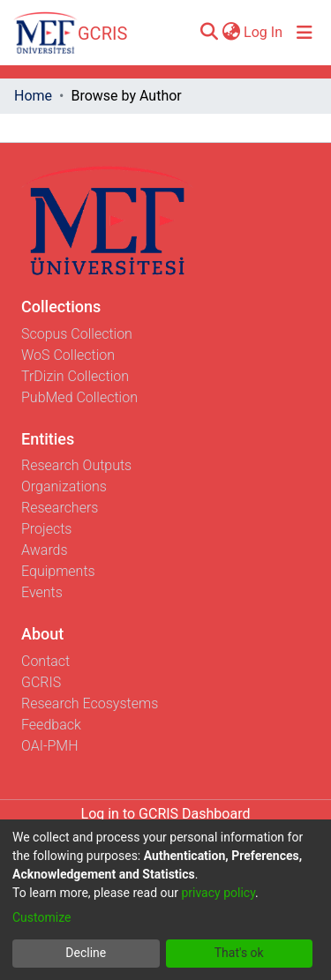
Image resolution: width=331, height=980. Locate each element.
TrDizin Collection (75, 376)
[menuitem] (231, 33)
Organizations (64, 486)
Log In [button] (264, 32)
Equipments (58, 571)
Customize (41, 917)
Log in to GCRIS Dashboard (166, 814)
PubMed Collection (79, 397)
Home (33, 96)
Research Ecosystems (90, 703)
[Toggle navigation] (305, 33)
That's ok (239, 953)
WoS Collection (68, 355)
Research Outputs (76, 465)
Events (42, 592)
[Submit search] (209, 33)
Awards (45, 550)
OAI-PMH (50, 746)
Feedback (51, 725)
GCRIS (41, 682)
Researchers (60, 508)
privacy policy (218, 893)
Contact (45, 661)
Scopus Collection (77, 334)
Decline (86, 953)
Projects (46, 529)
